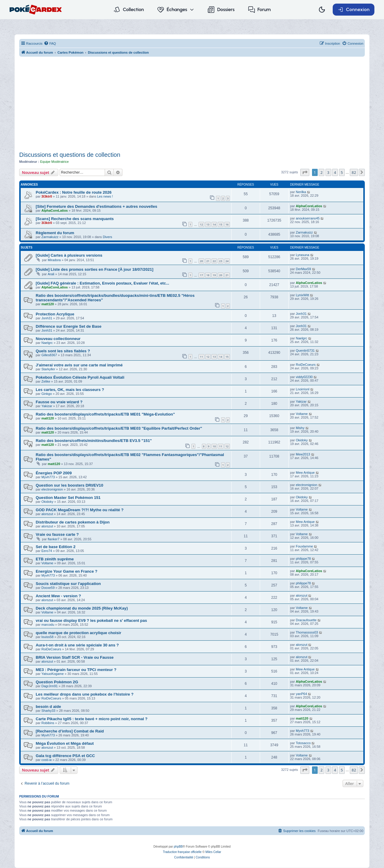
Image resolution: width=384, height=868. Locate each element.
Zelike (46, 381)
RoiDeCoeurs (306, 365)
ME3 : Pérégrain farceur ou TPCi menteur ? (76, 670)
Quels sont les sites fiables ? (63, 351)
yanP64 (301, 694)
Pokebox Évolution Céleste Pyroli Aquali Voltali (80, 377)
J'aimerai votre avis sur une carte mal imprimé (79, 365)
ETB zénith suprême (55, 559)
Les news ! (105, 196)
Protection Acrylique (55, 314)
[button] (305, 172)
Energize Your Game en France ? (66, 571)
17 (201, 275)
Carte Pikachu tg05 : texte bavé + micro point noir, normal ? (92, 719)
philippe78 (303, 559)
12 (201, 224)
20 (201, 261)
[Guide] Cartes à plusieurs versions (69, 255)
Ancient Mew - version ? (58, 596)
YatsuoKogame (52, 674)
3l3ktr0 (47, 196)
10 (214, 446)
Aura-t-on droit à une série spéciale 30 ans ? (77, 645)
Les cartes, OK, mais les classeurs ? (70, 390)
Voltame (302, 414)
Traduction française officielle (182, 852)
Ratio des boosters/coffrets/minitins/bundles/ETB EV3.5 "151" (94, 441)
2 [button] (321, 172)
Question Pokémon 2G (57, 682)
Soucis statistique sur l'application (68, 584)
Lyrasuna (303, 255)
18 (208, 275)
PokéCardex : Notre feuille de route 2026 (74, 192)
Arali (51, 274)
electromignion (52, 489)
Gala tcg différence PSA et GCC (65, 756)
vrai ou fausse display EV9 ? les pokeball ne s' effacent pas (91, 620)
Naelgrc (47, 343)
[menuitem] (50, 43)
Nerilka (301, 192)
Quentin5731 (305, 350)
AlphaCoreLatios (55, 210)
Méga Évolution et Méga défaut (65, 743)
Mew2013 (303, 454)
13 (208, 224)
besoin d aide (48, 707)
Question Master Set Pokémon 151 (68, 498)
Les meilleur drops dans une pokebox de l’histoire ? (85, 694)
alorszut (47, 514)
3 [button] (328, 172)
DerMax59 (303, 269)
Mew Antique (305, 473)
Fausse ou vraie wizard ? (59, 402)
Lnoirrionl (303, 389)
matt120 (48, 304)
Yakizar (47, 406)
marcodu (48, 625)
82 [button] (354, 172)
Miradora (54, 260)
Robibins (48, 723)
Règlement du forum (55, 233)
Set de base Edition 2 (56, 547)
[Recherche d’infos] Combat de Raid (70, 731)
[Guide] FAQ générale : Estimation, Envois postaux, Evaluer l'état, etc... (102, 283)
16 (227, 224)
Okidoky (302, 440)
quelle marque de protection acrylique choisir (78, 633)
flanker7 (54, 539)
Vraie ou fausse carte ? (57, 534)
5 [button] (342, 172)
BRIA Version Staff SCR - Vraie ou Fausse (75, 657)
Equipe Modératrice (54, 162)
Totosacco (303, 743)
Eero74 (47, 551)
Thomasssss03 (307, 632)
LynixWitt (302, 295)
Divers (108, 237)
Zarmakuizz (50, 237)
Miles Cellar (213, 852)
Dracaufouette (306, 620)
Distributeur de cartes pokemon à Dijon (73, 522)
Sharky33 (48, 711)
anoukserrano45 (308, 218)
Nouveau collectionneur (58, 339)
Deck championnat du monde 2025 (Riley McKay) (82, 608)
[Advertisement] (192, 105)
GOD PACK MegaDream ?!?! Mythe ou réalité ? (80, 510)
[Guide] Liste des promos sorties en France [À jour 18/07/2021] (94, 269)
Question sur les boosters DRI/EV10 (69, 485)
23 (220, 261)
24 (227, 261)
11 (201, 357)
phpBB (178, 847)
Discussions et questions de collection (70, 155)
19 (214, 275)
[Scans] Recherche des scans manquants (75, 219)
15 (220, 224)
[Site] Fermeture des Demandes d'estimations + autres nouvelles (96, 206)
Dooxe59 (48, 588)
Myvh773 (48, 477)
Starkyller (48, 369)
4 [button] (335, 172)
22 (214, 261)
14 (214, 224)
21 (208, 261)
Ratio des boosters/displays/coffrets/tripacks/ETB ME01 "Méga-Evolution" (105, 414)
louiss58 (47, 637)
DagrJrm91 (49, 686)
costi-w (46, 760)
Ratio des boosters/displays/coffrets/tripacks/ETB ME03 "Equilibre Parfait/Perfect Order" (119, 428)
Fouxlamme (304, 546)
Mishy (300, 428)
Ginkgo (47, 394)
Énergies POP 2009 (54, 473)
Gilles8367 (49, 355)
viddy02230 (304, 377)
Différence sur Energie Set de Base (69, 326)
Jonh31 (47, 318)
